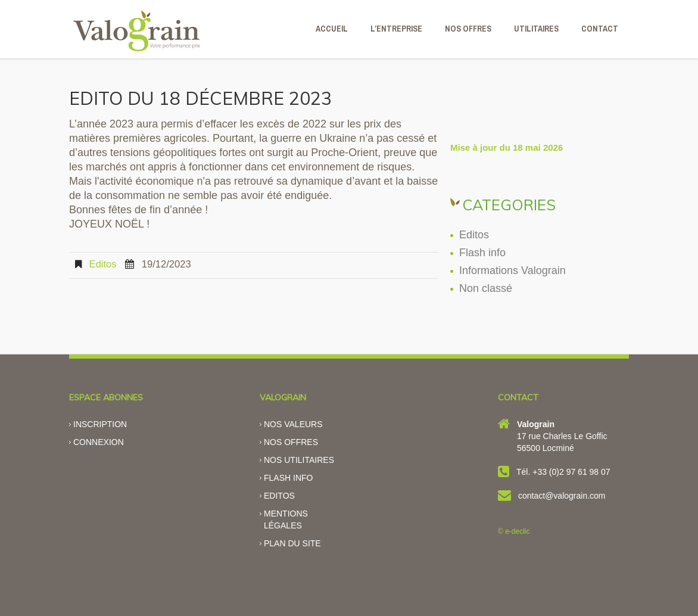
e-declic (517, 531)
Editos (103, 264)
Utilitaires (536, 29)
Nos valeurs (293, 424)
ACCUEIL (332, 29)
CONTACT (600, 29)
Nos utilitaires (299, 460)
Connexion (99, 442)
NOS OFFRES (468, 29)
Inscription (100, 424)
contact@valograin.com (562, 496)
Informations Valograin (512, 270)
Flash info (482, 253)
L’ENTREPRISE (396, 29)
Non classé (486, 288)
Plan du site (292, 543)
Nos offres (291, 442)
